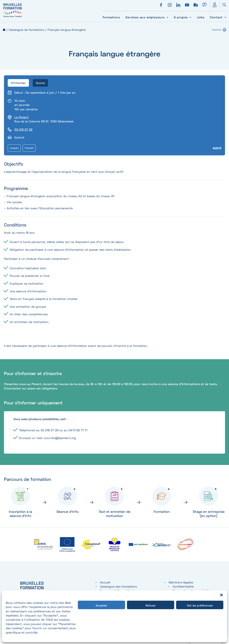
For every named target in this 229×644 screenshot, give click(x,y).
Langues (14, 148)
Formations (111, 17)
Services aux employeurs (145, 17)
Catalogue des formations (118, 586)
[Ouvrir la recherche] (223, 5)
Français (29, 148)
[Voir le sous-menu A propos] (190, 17)
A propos (181, 17)
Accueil (4, 30)
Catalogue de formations (26, 30)
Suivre (40, 83)
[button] (221, 595)
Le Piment (21, 117)
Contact (216, 17)
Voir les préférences (200, 605)
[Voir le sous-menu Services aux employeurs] (167, 17)
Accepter (101, 605)
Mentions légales (181, 582)
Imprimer (217, 30)
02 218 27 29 (23, 129)
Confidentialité (183, 586)
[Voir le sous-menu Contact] (225, 17)
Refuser (151, 605)
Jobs (201, 17)
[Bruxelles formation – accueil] (13, 18)
